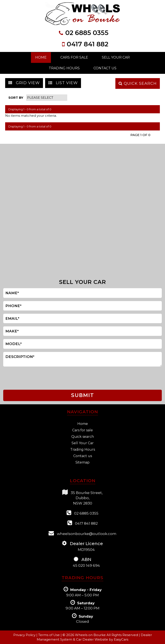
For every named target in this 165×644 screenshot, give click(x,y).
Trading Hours (64, 68)
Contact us (83, 456)
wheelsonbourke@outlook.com (82, 533)
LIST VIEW (63, 83)
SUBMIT (83, 395)
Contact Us (105, 68)
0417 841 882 (88, 44)
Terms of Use (49, 635)
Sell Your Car (116, 57)
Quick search (83, 437)
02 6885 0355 (87, 33)
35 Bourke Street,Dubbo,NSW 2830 (82, 497)
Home (41, 57)
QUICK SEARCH (138, 83)
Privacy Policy (25, 635)
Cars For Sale (74, 57)
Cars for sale (82, 430)
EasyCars (121, 639)
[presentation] (21, 378)
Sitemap (82, 462)
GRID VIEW (24, 83)
